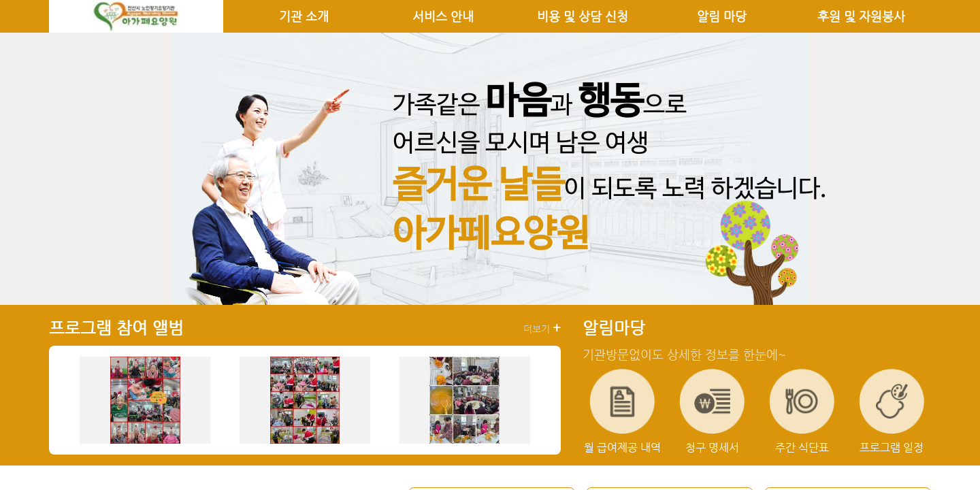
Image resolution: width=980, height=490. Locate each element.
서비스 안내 (443, 16)
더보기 (542, 328)
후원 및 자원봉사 (861, 16)
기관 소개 (304, 16)
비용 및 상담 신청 (583, 16)
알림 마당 (722, 16)
